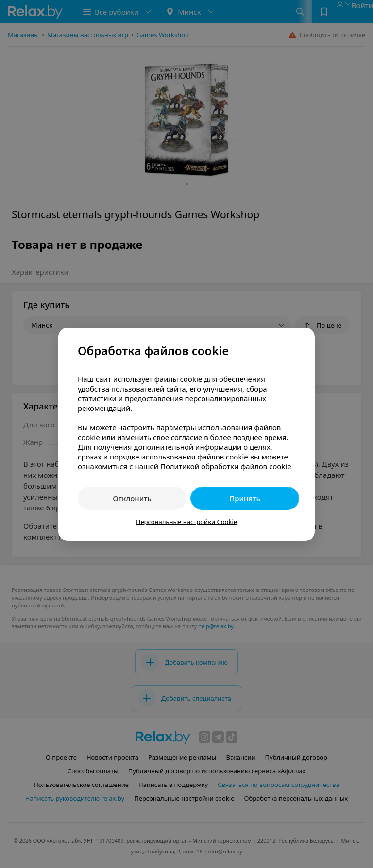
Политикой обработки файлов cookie (226, 466)
